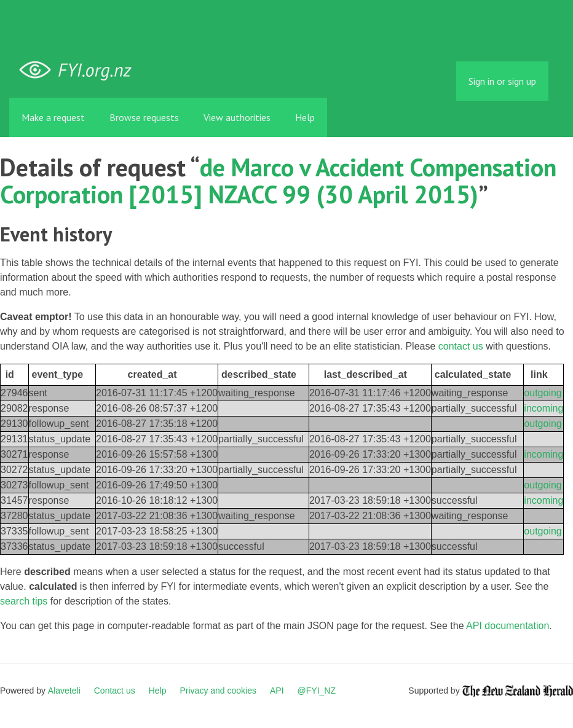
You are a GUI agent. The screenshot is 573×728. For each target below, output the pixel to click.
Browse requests (144, 117)
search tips (24, 601)
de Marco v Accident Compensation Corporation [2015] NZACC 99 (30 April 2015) (278, 181)
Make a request (53, 117)
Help (305, 117)
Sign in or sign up (502, 81)
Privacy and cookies (218, 691)
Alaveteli (64, 691)
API (277, 691)
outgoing (543, 393)
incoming (543, 408)
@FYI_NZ (317, 691)
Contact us (115, 691)
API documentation (508, 626)
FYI (80, 70)
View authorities (237, 117)
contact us (461, 346)
